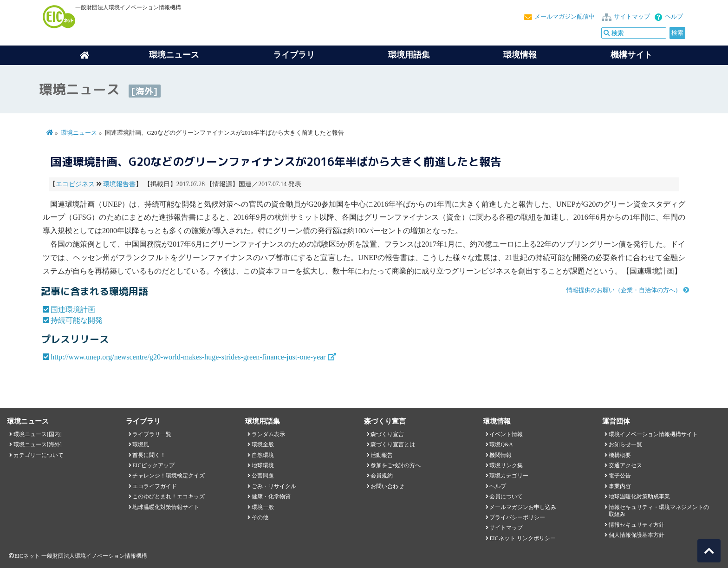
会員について (506, 496)
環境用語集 (409, 55)
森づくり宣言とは (393, 444)
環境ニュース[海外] (38, 444)
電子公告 (620, 476)
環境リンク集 (506, 465)
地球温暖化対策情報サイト (166, 507)
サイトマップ (632, 17)
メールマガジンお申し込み (523, 507)
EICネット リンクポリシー (522, 538)
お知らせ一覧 (625, 444)
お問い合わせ (387, 486)
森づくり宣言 (387, 434)
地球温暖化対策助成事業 (639, 496)
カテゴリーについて (39, 455)
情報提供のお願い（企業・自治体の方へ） (624, 290)
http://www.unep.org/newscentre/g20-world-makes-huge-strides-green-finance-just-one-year (188, 357)
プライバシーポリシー (517, 517)
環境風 (141, 444)
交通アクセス (625, 465)
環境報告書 (119, 184)
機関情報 (500, 455)
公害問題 (263, 476)
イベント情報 (506, 434)
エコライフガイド (155, 486)
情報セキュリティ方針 (637, 525)
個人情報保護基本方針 (637, 535)
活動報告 (382, 455)
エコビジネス (75, 184)
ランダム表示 (268, 434)
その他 (260, 517)
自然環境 (263, 455)
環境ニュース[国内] (38, 434)
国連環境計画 (73, 310)
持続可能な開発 (77, 320)
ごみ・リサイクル (274, 486)
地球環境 (263, 465)
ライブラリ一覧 (152, 434)
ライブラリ (294, 55)
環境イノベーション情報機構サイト (653, 434)
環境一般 (263, 507)
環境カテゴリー (509, 476)
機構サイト (631, 55)
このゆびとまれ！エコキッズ (169, 496)
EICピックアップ (153, 465)
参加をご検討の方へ (396, 465)
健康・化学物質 (271, 496)
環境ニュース (79, 133)
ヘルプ (674, 17)
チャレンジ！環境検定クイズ (169, 476)
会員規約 (382, 476)
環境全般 (263, 444)
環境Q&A (501, 444)
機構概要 (620, 455)
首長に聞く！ (149, 455)
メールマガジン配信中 (565, 17)
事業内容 (620, 486)
